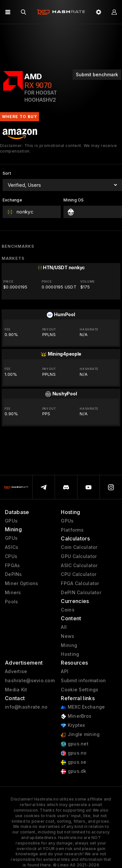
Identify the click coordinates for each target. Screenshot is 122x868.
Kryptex (73, 725)
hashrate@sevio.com (30, 681)
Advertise (16, 671)
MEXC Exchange (83, 707)
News (68, 636)
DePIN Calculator (81, 593)
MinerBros (76, 716)
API (65, 671)
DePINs (14, 574)
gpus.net (75, 744)
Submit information (83, 681)
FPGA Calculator (80, 583)
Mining (69, 645)
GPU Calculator (79, 556)
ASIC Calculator (79, 566)
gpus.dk (74, 771)
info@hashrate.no (26, 707)
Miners (13, 593)
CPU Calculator (79, 574)
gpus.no (74, 753)
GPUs (11, 521)
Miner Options (22, 583)
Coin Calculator (79, 547)
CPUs (11, 556)
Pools (11, 602)
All (64, 627)
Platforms (72, 530)
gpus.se (74, 762)
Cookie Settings (80, 690)
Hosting (70, 654)
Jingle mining (80, 735)
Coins (68, 610)
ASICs (12, 547)
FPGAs (12, 566)
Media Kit (16, 690)
